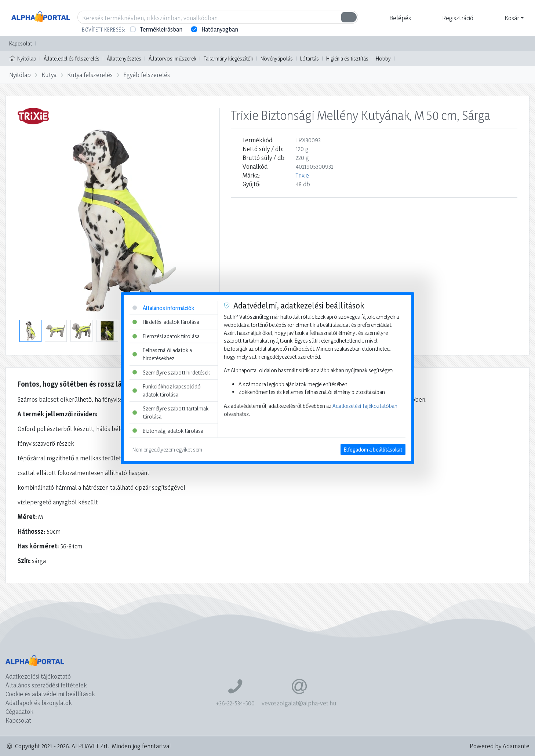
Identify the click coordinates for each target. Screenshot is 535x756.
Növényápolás (277, 59)
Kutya (49, 75)
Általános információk (163, 308)
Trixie (302, 175)
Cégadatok (19, 711)
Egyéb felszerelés (147, 75)
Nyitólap (23, 58)
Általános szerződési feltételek (46, 685)
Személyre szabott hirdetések (171, 372)
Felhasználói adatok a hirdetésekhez (162, 354)
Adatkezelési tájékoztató (38, 676)
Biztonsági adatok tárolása (168, 430)
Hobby (383, 59)
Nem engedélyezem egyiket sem (167, 450)
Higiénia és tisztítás (347, 59)
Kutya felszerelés (90, 75)
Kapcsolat (21, 43)
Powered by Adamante (500, 746)
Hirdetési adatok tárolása (166, 322)
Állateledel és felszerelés (72, 59)
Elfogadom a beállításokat (373, 450)
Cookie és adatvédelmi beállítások (50, 694)
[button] (399, 18)
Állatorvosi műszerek (172, 59)
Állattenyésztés (124, 59)
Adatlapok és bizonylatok (39, 703)
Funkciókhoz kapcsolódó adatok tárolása (167, 390)
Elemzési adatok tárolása (166, 336)
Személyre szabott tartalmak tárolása (170, 412)
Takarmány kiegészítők (228, 59)
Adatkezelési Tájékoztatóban (365, 406)
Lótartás (310, 59)
